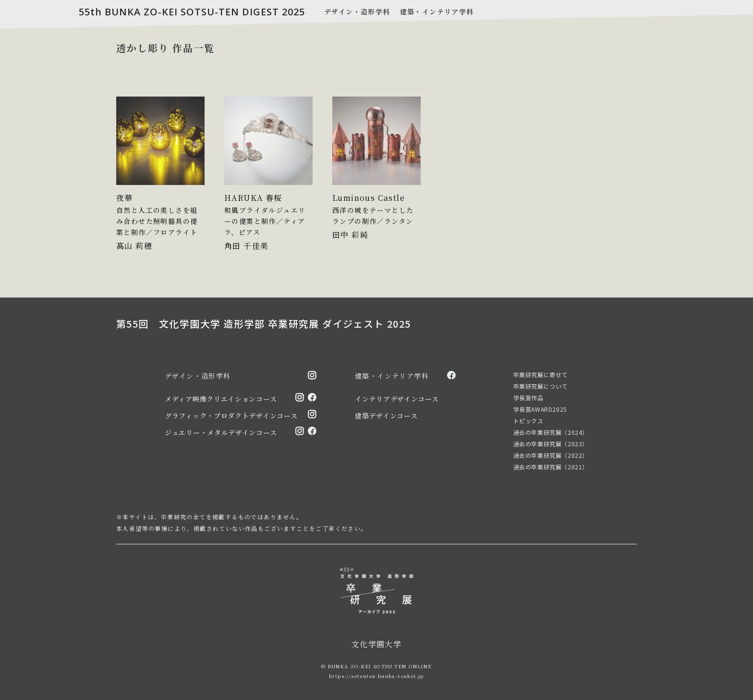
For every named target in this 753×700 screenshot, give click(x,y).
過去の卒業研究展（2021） (551, 467)
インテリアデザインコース (397, 399)
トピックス (528, 421)
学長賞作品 (528, 398)
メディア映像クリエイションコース (221, 399)
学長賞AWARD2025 (540, 409)
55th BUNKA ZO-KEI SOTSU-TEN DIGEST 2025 (192, 12)
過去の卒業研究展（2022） (551, 455)
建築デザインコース (386, 416)
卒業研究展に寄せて (540, 375)
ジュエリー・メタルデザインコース (221, 432)
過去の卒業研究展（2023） (551, 444)
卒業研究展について (540, 386)
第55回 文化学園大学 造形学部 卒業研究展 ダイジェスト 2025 (264, 324)
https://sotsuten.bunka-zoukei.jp (376, 676)
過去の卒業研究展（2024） (551, 432)
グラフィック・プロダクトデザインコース (231, 416)
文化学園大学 (376, 644)
